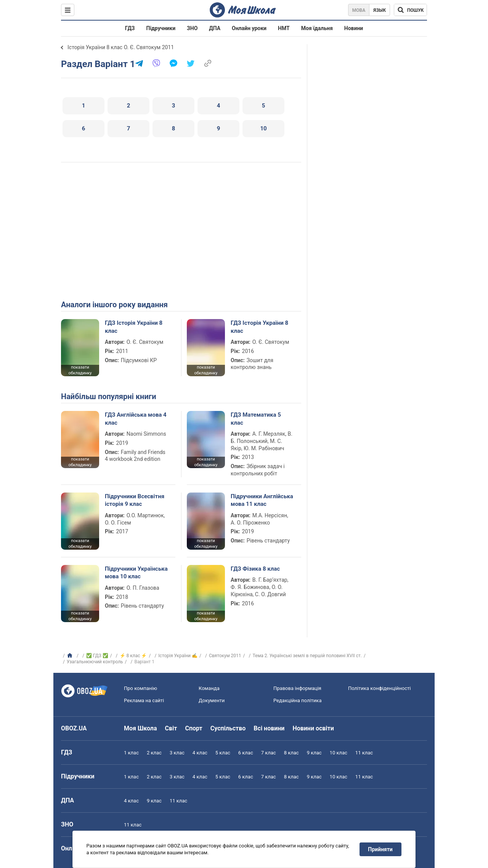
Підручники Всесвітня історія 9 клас (135, 500)
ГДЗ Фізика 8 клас (255, 569)
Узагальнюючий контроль (95, 662)
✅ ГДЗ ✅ (97, 656)
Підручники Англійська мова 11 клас (262, 500)
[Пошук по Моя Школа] (410, 10)
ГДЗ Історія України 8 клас (134, 327)
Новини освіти (313, 728)
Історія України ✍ (178, 656)
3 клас (177, 753)
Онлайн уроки (249, 28)
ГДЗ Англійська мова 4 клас (136, 419)
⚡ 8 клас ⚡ (133, 656)
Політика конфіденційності (379, 688)
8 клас (291, 753)
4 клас (200, 753)
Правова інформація (297, 688)
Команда (209, 688)
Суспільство (228, 728)
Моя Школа (140, 728)
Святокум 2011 (225, 656)
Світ (171, 728)
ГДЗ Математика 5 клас (256, 419)
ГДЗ (130, 28)
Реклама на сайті (144, 700)
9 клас (314, 753)
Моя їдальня (317, 28)
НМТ (284, 28)
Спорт (193, 728)
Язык (380, 10)
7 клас (269, 753)
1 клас (131, 753)
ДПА (215, 28)
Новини (354, 28)
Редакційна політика (297, 700)
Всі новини (269, 728)
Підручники (161, 28)
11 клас (364, 753)
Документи (212, 700)
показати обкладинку (80, 370)
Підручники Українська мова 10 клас (136, 573)
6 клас (246, 753)
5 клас (223, 753)
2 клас (154, 753)
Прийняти (380, 849)
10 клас (339, 753)
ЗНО (192, 28)
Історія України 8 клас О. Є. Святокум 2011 (121, 47)
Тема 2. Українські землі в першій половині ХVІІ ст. (307, 656)
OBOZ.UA (74, 728)
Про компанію (140, 688)
